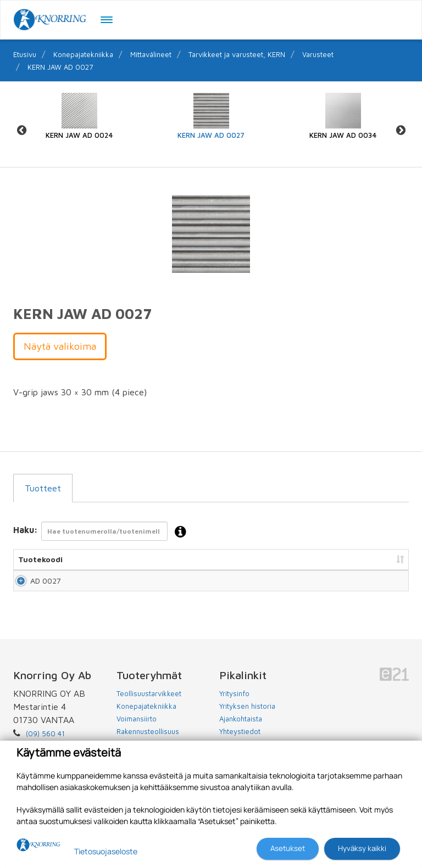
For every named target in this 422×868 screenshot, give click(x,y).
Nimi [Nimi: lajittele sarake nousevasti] (93, 559)
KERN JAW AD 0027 (60, 67)
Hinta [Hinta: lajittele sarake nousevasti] (279, 559)
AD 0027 (34, 586)
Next (401, 130)
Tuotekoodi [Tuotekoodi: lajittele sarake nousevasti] (40, 559)
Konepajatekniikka (83, 54)
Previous (21, 130)
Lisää (388, 586)
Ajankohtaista (241, 729)
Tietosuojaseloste (106, 851)
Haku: (103, 532)
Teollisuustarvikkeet (149, 703)
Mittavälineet (151, 54)
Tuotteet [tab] (43, 488)
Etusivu (25, 54)
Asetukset (288, 848)
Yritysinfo (234, 703)
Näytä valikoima (60, 346)
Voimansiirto (137, 729)
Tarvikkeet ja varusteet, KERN (237, 54)
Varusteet (318, 54)
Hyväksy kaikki (362, 848)
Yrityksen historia (247, 716)
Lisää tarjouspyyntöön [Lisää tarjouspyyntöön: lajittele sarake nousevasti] (349, 559)
